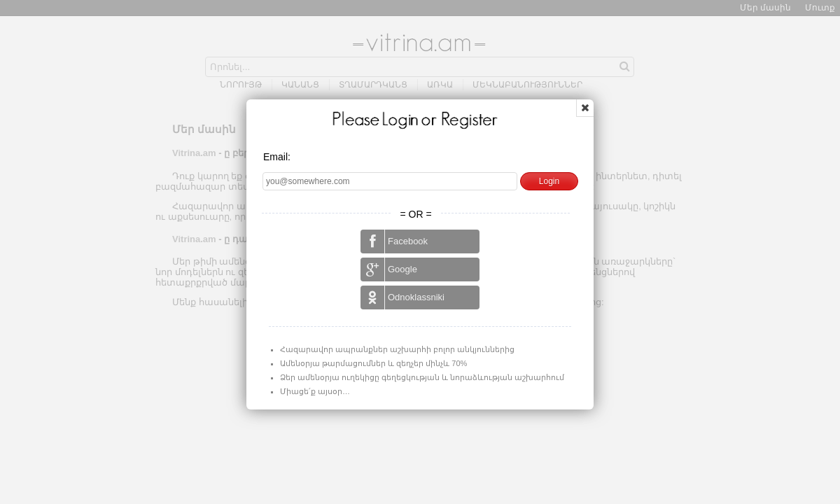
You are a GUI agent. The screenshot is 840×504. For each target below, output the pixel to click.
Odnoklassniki (402, 297)
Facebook (394, 241)
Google (389, 269)
